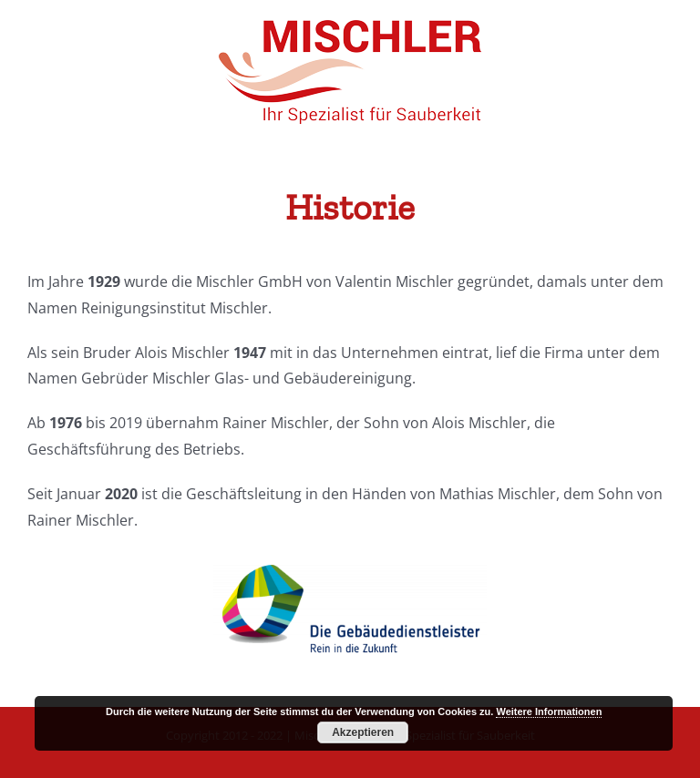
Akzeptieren (363, 732)
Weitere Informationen (549, 711)
